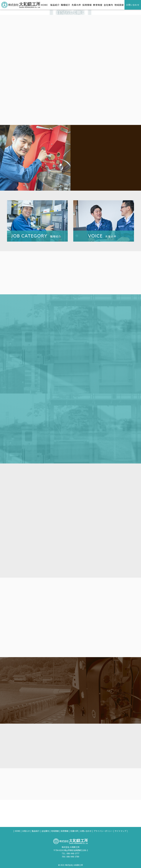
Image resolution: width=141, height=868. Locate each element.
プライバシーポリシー (103, 831)
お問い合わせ (133, 5)
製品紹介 (55, 5)
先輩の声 (76, 5)
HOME (44, 5)
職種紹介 (66, 5)
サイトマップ (120, 831)
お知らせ (26, 831)
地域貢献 (119, 5)
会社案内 (108, 5)
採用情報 (87, 5)
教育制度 (98, 5)
